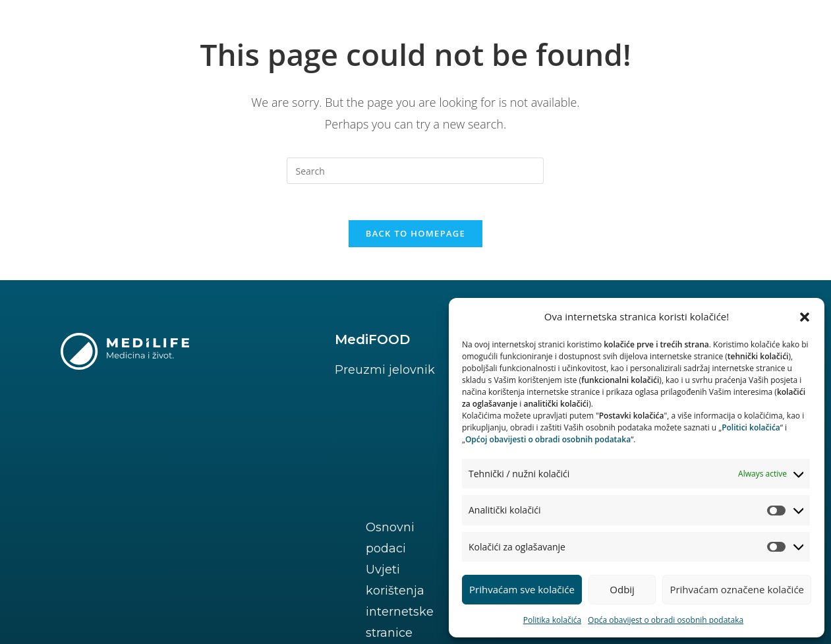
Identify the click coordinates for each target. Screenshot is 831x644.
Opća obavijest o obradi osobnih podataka (666, 620)
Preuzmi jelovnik (385, 373)
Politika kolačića (552, 620)
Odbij (622, 589)
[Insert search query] (415, 171)
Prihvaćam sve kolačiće (522, 589)
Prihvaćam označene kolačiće (737, 589)
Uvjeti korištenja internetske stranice (231, 531)
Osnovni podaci (56, 531)
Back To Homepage (415, 237)
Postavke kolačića (178, 552)
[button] (805, 317)
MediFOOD (372, 343)
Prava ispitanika (57, 552)
